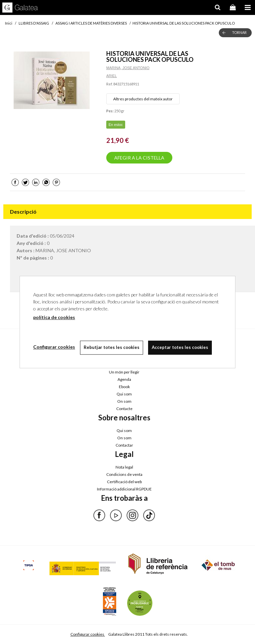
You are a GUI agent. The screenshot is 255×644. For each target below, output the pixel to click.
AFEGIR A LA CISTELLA (139, 158)
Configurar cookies (88, 634)
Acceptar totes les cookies (180, 347)
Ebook (124, 387)
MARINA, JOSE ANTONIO (128, 68)
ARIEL (112, 76)
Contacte (124, 409)
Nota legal (124, 467)
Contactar (124, 445)
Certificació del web (124, 482)
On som (124, 401)
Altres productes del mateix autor (143, 99)
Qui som (124, 394)
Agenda (124, 379)
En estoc (116, 125)
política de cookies (54, 317)
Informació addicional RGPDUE (124, 489)
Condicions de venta (124, 474)
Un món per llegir (124, 372)
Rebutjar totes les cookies (112, 347)
